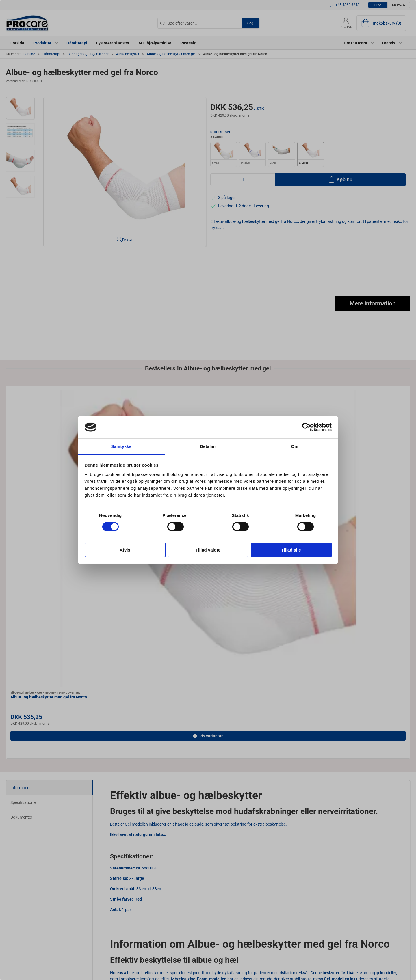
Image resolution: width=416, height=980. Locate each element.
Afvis (125, 550)
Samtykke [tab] (121, 446)
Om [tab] (295, 446)
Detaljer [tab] (208, 446)
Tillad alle (291, 550)
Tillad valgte (208, 550)
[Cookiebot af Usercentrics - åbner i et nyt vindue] (306, 427)
